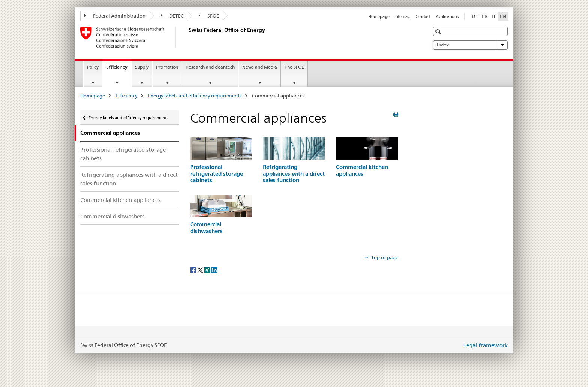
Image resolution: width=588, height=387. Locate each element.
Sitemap (402, 16)
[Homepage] (187, 37)
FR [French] (485, 16)
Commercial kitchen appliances (120, 200)
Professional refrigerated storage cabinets (123, 154)
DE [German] (475, 16)
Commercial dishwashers (112, 216)
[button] (439, 32)
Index (470, 45)
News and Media (260, 67)
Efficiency (118, 69)
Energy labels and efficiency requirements (195, 96)
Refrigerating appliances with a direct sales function (129, 179)
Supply (142, 67)
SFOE (209, 16)
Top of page (384, 257)
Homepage (379, 16)
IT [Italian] (494, 16)
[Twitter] (201, 270)
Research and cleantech (210, 67)
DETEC (172, 16)
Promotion (167, 67)
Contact (423, 16)
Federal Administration (115, 16)
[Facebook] (194, 270)
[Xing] (208, 270)
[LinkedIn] (214, 270)
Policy (93, 67)
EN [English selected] (503, 16)
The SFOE (294, 67)
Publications (447, 16)
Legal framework (485, 345)
